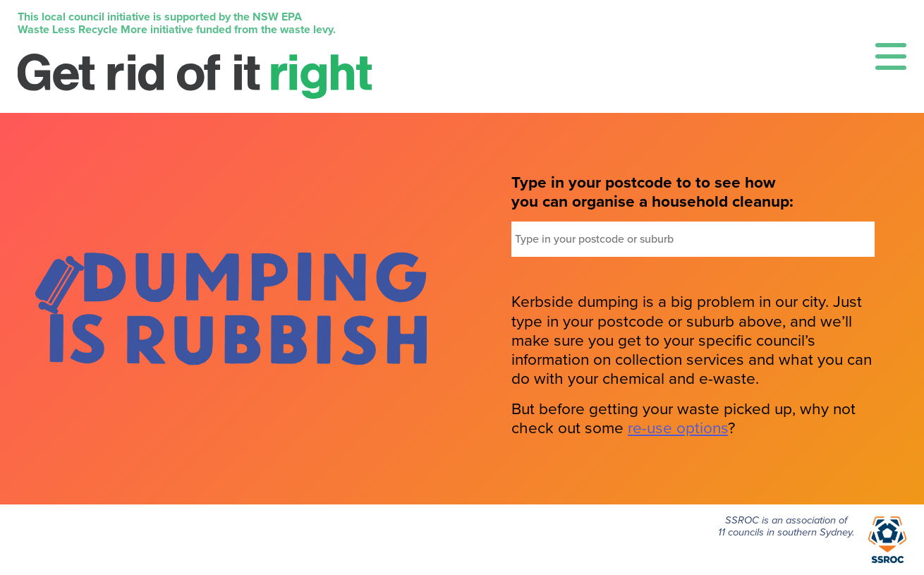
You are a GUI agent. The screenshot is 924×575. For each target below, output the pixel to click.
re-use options (678, 428)
